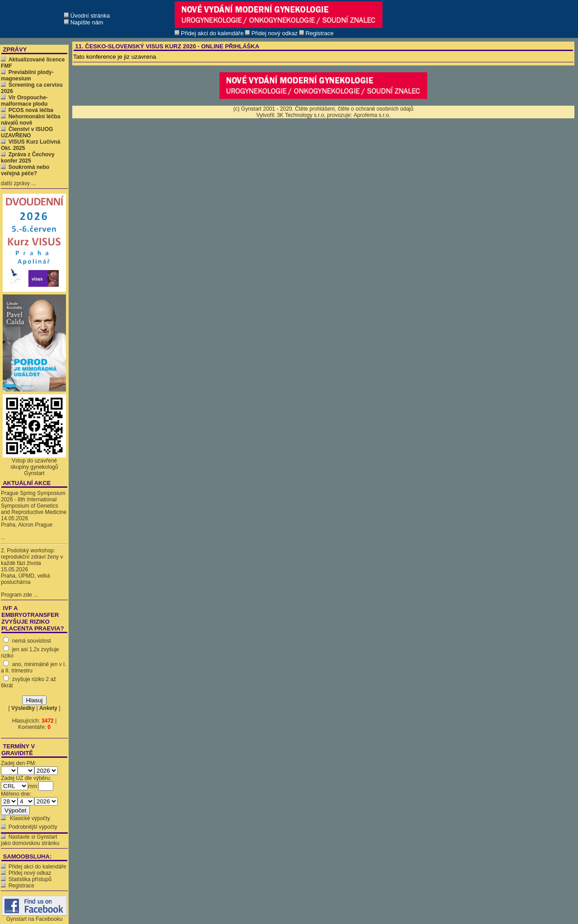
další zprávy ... (18, 183)
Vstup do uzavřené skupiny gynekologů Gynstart (34, 467)
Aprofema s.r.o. (372, 115)
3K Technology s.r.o (301, 115)
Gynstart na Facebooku (34, 917)
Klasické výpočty (29, 818)
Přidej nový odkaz (30, 873)
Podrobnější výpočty (33, 827)
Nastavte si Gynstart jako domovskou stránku (30, 840)
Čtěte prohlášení (315, 109)
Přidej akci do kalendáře (37, 867)
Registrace (21, 886)
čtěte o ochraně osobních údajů (375, 109)
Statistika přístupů (30, 879)
